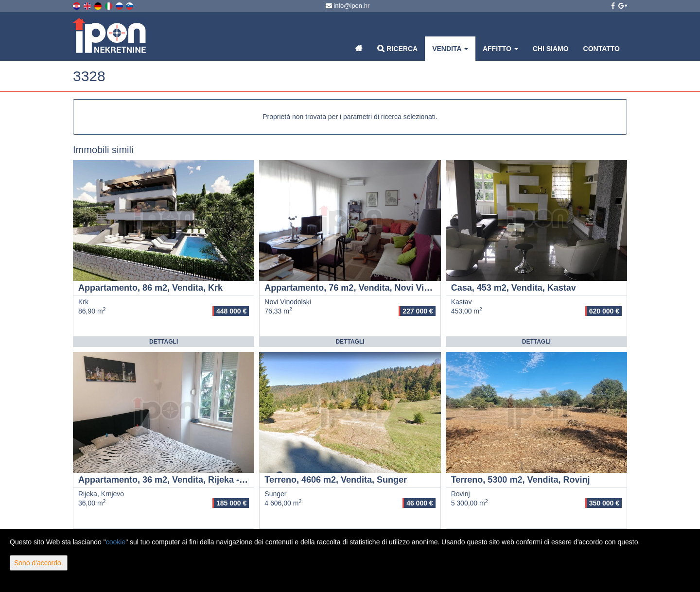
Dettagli (164, 342)
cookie (116, 542)
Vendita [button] (450, 49)
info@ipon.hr (348, 6)
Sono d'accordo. (39, 563)
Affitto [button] (500, 49)
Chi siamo (551, 49)
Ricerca (397, 48)
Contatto (602, 49)
